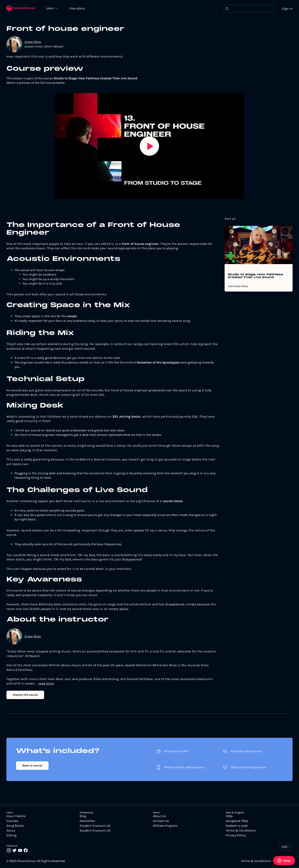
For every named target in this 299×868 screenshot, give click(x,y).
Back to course (32, 766)
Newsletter (87, 821)
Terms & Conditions (241, 831)
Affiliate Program (165, 826)
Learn (51, 8)
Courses (12, 821)
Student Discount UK (95, 826)
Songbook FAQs (237, 821)
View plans (77, 8)
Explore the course (25, 695)
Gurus (11, 831)
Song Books (15, 826)
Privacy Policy (236, 835)
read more (46, 683)
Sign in (287, 9)
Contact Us (161, 821)
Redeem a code (237, 826)
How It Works (16, 816)
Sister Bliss (33, 42)
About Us (159, 816)
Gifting (11, 835)
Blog (83, 816)
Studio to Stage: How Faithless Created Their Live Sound (255, 276)
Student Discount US (95, 831)
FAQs (229, 816)
